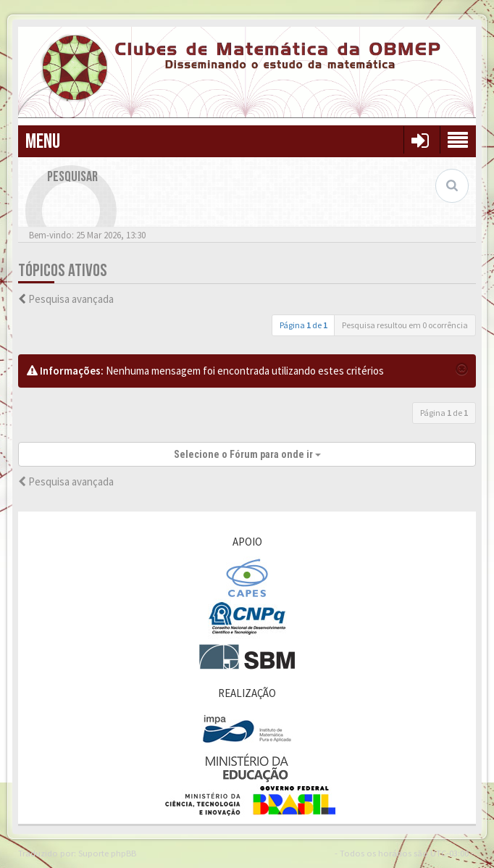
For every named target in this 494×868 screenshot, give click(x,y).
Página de (303, 325)
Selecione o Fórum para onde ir (247, 454)
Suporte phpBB (107, 853)
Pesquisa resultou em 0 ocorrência (405, 325)
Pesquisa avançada (71, 299)
